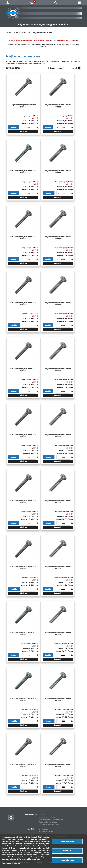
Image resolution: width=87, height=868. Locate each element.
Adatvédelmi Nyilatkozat (48, 822)
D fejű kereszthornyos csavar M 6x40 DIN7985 (58, 766)
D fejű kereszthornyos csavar (43, 33)
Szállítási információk (47, 817)
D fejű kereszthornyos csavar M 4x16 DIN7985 (23, 172)
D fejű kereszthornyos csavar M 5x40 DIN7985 (58, 502)
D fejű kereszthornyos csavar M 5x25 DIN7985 (58, 436)
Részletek (23, 131)
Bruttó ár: (25, 124)
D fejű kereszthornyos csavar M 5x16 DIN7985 (58, 370)
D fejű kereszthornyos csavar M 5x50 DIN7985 (23, 568)
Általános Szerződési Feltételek (51, 820)
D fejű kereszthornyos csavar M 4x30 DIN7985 (58, 238)
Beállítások (67, 851)
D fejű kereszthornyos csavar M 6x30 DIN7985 (23, 766)
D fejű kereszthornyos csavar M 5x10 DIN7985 (58, 304)
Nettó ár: (26, 121)
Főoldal (9, 33)
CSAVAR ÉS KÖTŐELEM (22, 33)
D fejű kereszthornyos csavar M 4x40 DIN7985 (23, 304)
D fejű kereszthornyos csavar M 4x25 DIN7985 (23, 238)
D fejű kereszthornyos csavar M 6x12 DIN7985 (23, 634)
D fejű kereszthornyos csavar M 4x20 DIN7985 (58, 172)
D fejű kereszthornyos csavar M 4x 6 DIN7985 (23, 106)
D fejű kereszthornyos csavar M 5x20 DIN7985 (23, 436)
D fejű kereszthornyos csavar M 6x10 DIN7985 (58, 568)
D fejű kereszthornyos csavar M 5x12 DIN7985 (23, 370)
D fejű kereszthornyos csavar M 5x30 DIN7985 (23, 502)
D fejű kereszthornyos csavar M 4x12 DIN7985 (58, 106)
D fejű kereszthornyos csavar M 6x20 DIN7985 (23, 700)
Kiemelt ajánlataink (46, 831)
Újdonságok (43, 829)
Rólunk (42, 815)
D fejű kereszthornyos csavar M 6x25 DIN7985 (58, 700)
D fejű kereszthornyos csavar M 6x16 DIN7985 (58, 634)
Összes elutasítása (67, 842)
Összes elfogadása (67, 860)
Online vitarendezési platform (50, 824)
